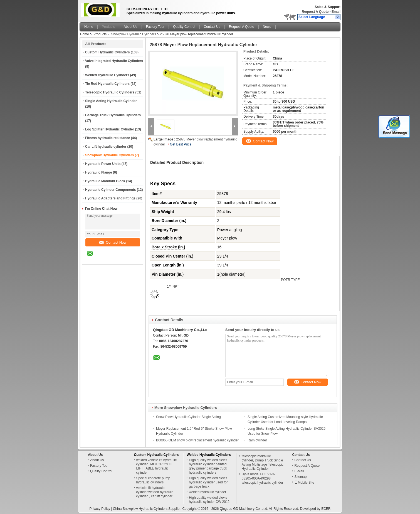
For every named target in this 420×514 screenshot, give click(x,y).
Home (89, 27)
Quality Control (184, 27)
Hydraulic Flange (99, 172)
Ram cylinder (257, 440)
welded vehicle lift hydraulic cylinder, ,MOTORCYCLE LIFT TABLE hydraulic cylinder (156, 466)
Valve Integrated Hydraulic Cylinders (114, 61)
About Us (130, 27)
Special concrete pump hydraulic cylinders (153, 480)
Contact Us (212, 27)
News (267, 27)
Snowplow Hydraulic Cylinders (133, 34)
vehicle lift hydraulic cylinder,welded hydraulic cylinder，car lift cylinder (155, 492)
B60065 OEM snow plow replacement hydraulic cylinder (197, 440)
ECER (326, 509)
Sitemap (300, 477)
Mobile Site (304, 483)
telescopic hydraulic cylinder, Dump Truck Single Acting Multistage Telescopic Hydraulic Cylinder (263, 462)
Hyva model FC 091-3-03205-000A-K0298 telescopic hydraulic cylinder (262, 478)
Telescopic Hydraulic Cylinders (110, 92)
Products (108, 27)
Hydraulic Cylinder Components (111, 190)
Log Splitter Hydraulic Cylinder (110, 129)
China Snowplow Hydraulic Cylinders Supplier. (148, 509)
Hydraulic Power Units (103, 164)
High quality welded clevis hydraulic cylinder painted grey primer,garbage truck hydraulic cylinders (208, 466)
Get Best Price (181, 144)
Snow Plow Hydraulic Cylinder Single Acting (188, 417)
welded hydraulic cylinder (207, 492)
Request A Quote (315, 12)
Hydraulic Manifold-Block (105, 181)
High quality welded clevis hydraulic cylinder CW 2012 (209, 500)
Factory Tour (155, 27)
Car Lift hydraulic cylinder (106, 147)
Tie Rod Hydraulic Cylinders (107, 84)
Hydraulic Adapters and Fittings (110, 198)
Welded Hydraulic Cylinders (107, 75)
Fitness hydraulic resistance (108, 138)
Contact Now (113, 242)
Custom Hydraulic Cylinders (108, 52)
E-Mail (299, 471)
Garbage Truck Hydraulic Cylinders (113, 115)
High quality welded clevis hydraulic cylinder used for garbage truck (208, 482)
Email (336, 12)
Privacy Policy (100, 509)
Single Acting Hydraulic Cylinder (111, 101)
